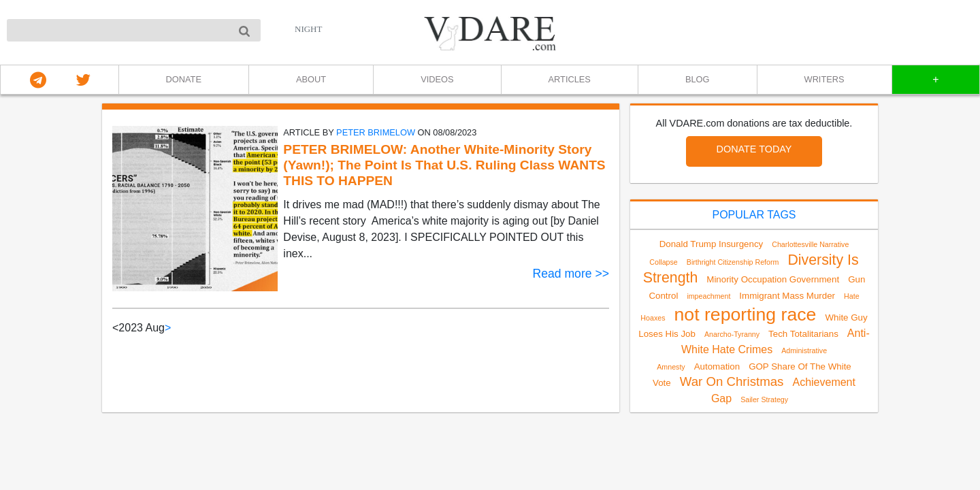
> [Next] (168, 328)
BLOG (698, 79)
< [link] (115, 328)
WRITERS (824, 79)
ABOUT (311, 79)
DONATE (184, 79)
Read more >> (571, 274)
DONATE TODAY (754, 149)
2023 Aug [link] (142, 328)
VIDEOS (437, 79)
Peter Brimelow (376, 132)
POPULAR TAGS (754, 215)
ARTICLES (570, 79)
